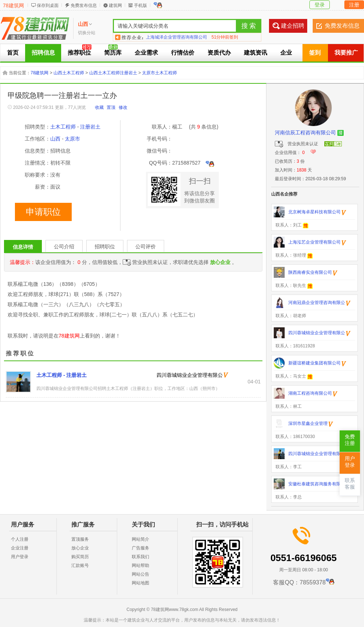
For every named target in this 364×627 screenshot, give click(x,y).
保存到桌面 (48, 5)
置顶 (111, 107)
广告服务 (141, 548)
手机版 (141, 5)
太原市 (72, 139)
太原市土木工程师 (159, 73)
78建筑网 (13, 5)
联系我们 (141, 557)
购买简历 (80, 557)
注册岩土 (90, 127)
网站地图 (141, 583)
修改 (123, 107)
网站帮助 (141, 565)
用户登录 (20, 557)
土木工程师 (63, 127)
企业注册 (20, 548)
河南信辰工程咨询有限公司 (305, 133)
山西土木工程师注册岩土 (113, 73)
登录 (320, 5)
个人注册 (20, 539)
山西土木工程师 (69, 73)
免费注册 (350, 440)
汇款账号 (80, 565)
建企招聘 (293, 26)
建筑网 (115, 5)
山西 (55, 139)
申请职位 (43, 212)
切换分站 (87, 33)
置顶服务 (80, 539)
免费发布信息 (84, 5)
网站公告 (141, 574)
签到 (315, 53)
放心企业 (80, 548)
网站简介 (141, 539)
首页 (13, 53)
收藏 (99, 107)
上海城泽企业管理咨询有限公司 (177, 37)
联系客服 (350, 484)
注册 (354, 5)
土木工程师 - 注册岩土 (62, 375)
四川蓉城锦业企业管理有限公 (190, 375)
